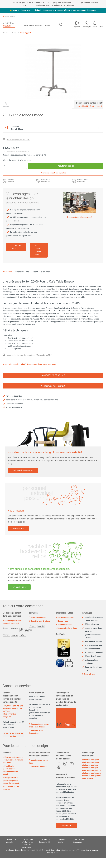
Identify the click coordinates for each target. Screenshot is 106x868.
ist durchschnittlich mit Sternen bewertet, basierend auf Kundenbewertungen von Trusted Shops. (53, 851)
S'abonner (66, 826)
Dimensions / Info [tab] (22, 272)
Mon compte (86, 27)
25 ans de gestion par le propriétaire (28, 2)
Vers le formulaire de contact (13, 735)
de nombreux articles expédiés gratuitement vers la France (92, 633)
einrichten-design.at (90, 762)
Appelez (77, 27)
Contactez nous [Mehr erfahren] (16, 247)
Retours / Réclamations (66, 628)
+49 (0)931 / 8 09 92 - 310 (13, 706)
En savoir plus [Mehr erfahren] (19, 587)
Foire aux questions (65, 617)
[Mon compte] (77, 24)
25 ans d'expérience (92, 656)
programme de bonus (62, 2)
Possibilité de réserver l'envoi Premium (93, 619)
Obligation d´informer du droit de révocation (28, 843)
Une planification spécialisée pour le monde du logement (11, 781)
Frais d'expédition (37, 617)
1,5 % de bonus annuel (93, 652)
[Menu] (101, 24)
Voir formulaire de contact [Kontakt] (53, 386)
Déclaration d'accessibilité (44, 841)
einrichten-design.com (91, 773)
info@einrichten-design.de (9, 715)
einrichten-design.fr (90, 768)
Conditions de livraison (39, 621)
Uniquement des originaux (90, 662)
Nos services (62, 621)
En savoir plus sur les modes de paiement (12, 622)
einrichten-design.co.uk (92, 770)
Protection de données (78, 841)
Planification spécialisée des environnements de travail (10, 770)
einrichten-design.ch (91, 765)
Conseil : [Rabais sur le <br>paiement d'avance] (6, 155)
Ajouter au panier (66, 166)
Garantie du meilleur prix (92, 669)
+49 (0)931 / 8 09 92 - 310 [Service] (53, 375)
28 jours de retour (91, 624)
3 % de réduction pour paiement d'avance (92, 647)
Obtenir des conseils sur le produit (53, 173)
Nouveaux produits (38, 767)
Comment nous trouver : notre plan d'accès (39, 726)
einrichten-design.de (91, 760)
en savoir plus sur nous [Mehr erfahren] (38, 250)
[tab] (7, 272)
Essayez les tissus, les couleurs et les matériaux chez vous (13, 760)
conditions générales (11, 841)
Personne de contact (92, 642)
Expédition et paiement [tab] (41, 272)
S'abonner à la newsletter (23, 470)
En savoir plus (18, 529)
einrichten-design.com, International (92, 777)
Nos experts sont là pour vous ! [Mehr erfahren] (80, 217)
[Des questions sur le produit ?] (16, 140)
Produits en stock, (43, 5)
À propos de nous (64, 625)
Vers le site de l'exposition (36, 732)
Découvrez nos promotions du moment (80, 10)
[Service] (90, 106)
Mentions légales (62, 841)
